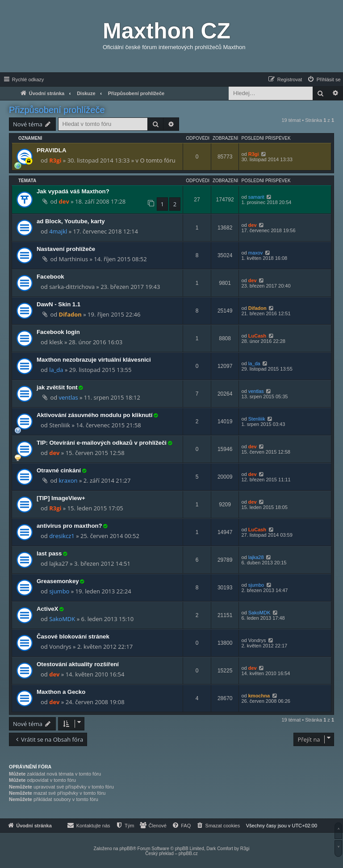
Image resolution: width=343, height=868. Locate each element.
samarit (256, 197)
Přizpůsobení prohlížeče (57, 110)
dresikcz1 (62, 536)
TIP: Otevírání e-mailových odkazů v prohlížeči (102, 443)
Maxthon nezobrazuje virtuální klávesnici (94, 360)
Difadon (70, 314)
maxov (255, 253)
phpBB (126, 849)
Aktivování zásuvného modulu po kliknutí (94, 415)
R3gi (55, 160)
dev (64, 201)
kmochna (259, 696)
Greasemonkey (58, 581)
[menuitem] (324, 79)
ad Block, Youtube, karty (71, 221)
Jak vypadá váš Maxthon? (73, 191)
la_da (56, 370)
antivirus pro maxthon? (69, 526)
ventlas (69, 397)
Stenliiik (257, 419)
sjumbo (59, 591)
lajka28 (256, 557)
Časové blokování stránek (73, 636)
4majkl (58, 231)
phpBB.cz (188, 853)
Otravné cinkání (59, 470)
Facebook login (58, 332)
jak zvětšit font (57, 387)
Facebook (50, 277)
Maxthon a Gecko (61, 692)
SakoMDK (62, 619)
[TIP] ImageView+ (61, 498)
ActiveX (47, 609)
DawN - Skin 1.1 (59, 304)
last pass (49, 553)
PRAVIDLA (51, 150)
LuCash (257, 336)
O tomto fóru (157, 160)
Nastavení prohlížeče (66, 249)
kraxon (68, 480)
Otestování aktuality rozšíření (78, 664)
